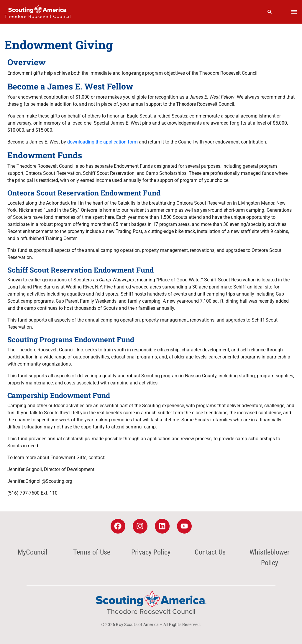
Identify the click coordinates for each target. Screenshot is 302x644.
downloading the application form (102, 142)
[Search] (270, 12)
